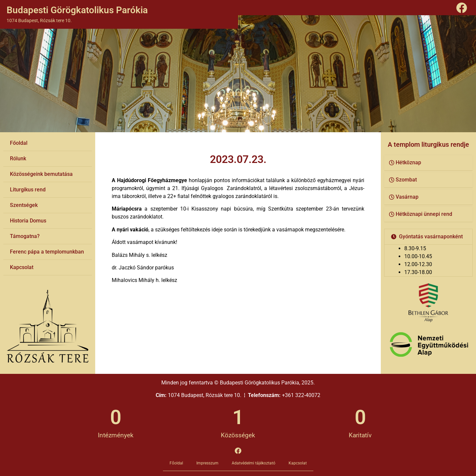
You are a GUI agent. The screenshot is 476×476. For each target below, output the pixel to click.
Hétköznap (408, 162)
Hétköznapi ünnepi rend (424, 214)
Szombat (406, 180)
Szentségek (24, 205)
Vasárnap (407, 197)
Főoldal (19, 143)
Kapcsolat (22, 267)
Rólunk (18, 159)
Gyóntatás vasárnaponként (431, 237)
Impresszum (207, 463)
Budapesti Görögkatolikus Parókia (77, 10)
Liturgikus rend (28, 190)
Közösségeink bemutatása (41, 174)
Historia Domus (28, 221)
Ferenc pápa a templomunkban (47, 252)
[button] (428, 163)
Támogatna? (25, 236)
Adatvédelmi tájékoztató (254, 463)
